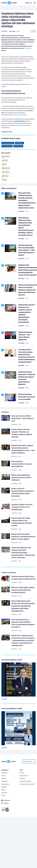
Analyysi (4, 778)
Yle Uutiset (28, 48)
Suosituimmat (24, 776)
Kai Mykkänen (19, 143)
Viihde (3, 795)
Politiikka (4, 31)
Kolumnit (4, 793)
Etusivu (22, 773)
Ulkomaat (4, 781)
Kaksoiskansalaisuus (8, 143)
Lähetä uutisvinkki (25, 781)
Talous (3, 776)
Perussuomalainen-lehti (27, 784)
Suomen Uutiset (17, 115)
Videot (3, 790)
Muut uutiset (5, 784)
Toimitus (22, 778)
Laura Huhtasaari (7, 146)
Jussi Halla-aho (18, 146)
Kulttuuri (4, 787)
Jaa (33, 31)
